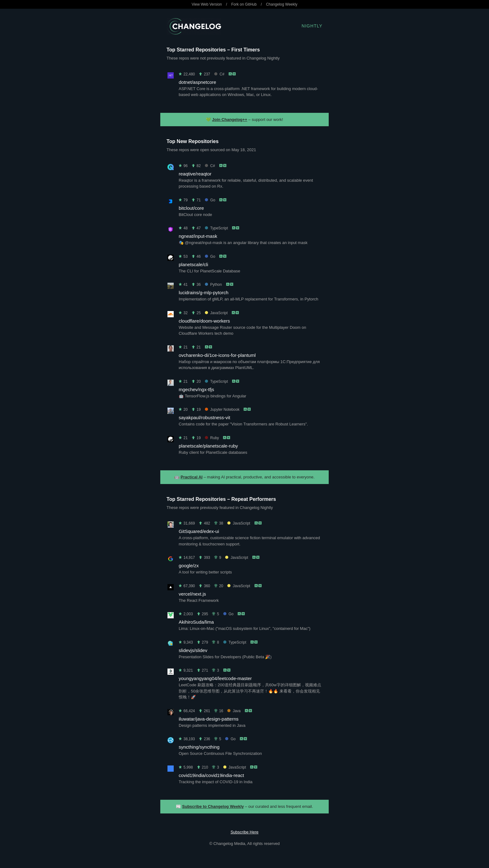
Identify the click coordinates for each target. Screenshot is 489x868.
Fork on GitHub (244, 4)
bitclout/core (191, 208)
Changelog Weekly (282, 4)
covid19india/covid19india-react (211, 775)
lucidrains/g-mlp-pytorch (203, 293)
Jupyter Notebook (222, 410)
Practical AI (191, 477)
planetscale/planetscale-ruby (208, 446)
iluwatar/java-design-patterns (209, 719)
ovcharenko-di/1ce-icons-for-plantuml (217, 355)
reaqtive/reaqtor (195, 174)
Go (210, 200)
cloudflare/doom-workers (204, 321)
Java (234, 711)
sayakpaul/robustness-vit (204, 417)
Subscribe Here (244, 832)
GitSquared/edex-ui (199, 531)
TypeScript (216, 228)
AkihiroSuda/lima (196, 622)
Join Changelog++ (230, 120)
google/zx (189, 566)
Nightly (312, 26)
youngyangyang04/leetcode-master (215, 678)
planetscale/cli (193, 264)
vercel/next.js (192, 594)
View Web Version (207, 4)
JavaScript (216, 313)
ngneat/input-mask (198, 236)
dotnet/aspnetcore (197, 82)
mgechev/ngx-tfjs (196, 389)
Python (213, 285)
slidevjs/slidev (193, 650)
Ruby (212, 438)
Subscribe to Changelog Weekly (213, 806)
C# (219, 74)
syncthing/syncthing (199, 747)
